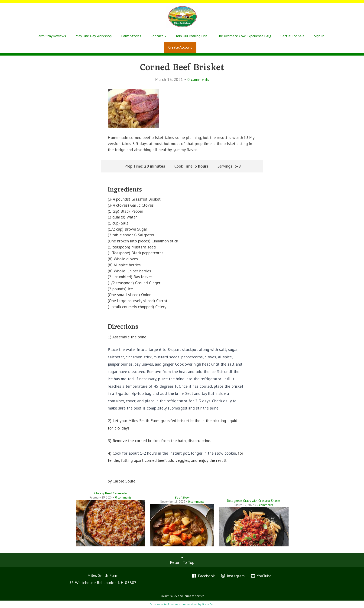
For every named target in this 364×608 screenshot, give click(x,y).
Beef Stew (182, 497)
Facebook (203, 576)
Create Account (180, 47)
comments (198, 79)
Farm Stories (131, 36)
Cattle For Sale (292, 36)
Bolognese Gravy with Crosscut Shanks (254, 501)
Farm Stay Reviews (51, 36)
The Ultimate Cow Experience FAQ (244, 36)
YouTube (261, 576)
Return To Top (182, 560)
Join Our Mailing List (192, 36)
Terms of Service (194, 596)
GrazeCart (208, 604)
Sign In (319, 36)
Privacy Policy (168, 596)
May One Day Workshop (94, 36)
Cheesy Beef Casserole (110, 493)
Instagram (233, 576)
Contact (159, 36)
